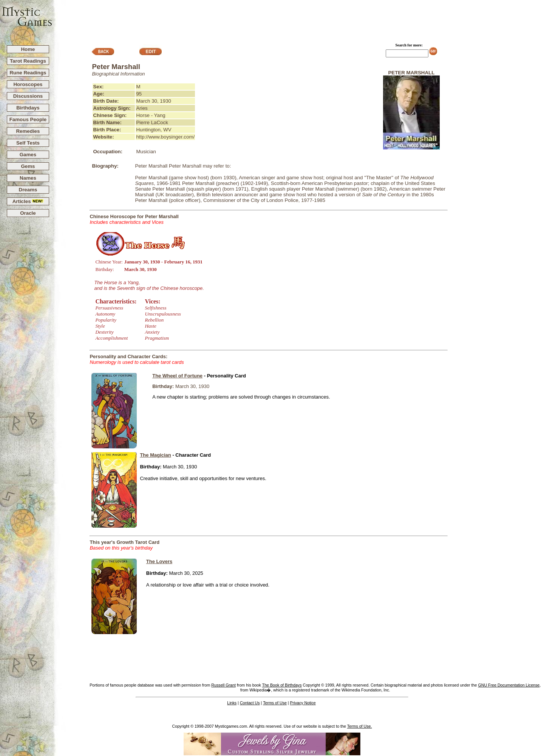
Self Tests (28, 143)
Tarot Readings (28, 61)
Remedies (28, 131)
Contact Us (250, 703)
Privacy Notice (303, 703)
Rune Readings (28, 73)
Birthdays (28, 108)
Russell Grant (223, 685)
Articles (28, 201)
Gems (28, 166)
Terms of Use (275, 703)
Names (28, 178)
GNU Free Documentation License (509, 685)
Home (28, 49)
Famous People (28, 119)
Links (232, 703)
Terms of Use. (360, 726)
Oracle (28, 213)
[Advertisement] (298, 19)
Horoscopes (28, 84)
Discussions (28, 96)
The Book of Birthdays (282, 685)
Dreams (28, 190)
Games (28, 155)
